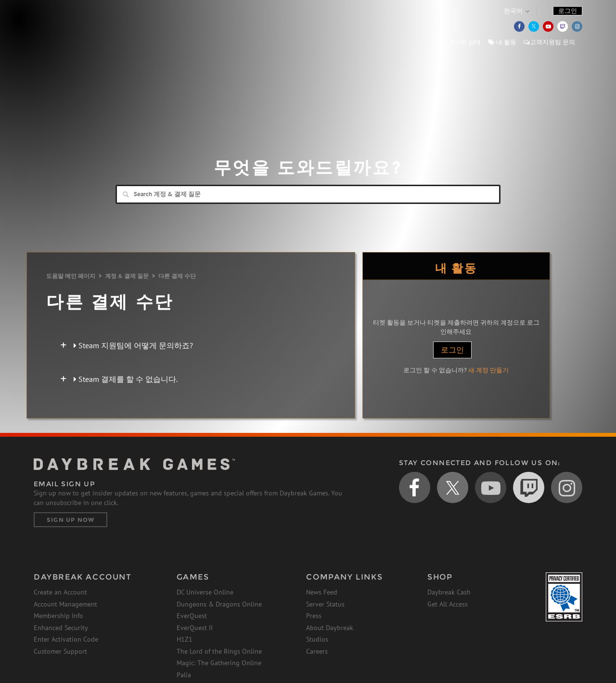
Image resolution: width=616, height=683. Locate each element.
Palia (184, 675)
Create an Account (60, 592)
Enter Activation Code (66, 639)
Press (314, 616)
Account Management (65, 604)
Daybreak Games (77, 27)
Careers (317, 651)
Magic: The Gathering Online (219, 663)
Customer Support (60, 651)
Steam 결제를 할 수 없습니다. (126, 379)
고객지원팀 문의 (549, 42)
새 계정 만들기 (488, 370)
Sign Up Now (71, 520)
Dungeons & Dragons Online (219, 604)
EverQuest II (195, 628)
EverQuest (192, 616)
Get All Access (448, 604)
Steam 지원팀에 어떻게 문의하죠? (133, 345)
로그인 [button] (568, 11)
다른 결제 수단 (177, 276)
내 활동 (502, 42)
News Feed (322, 592)
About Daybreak (330, 628)
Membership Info (58, 616)
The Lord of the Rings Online (219, 651)
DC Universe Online (205, 592)
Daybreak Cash (449, 592)
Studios (317, 639)
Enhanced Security (61, 628)
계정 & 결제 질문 (127, 276)
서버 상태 (466, 42)
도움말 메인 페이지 (71, 276)
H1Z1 (185, 639)
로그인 (452, 350)
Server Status (325, 604)
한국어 (513, 11)
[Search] (308, 194)
